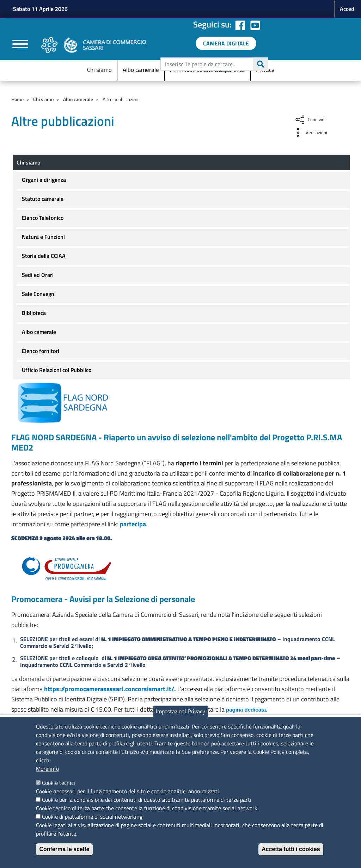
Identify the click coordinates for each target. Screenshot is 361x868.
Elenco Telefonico (43, 218)
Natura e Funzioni (43, 237)
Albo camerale (141, 70)
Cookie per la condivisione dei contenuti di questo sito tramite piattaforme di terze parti (147, 800)
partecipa (133, 524)
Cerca (261, 64)
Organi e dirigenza (44, 180)
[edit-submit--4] (213, 64)
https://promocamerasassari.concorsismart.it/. (110, 689)
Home (17, 99)
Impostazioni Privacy (180, 711)
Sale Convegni (39, 294)
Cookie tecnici (59, 783)
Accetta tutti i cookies (291, 849)
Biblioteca (34, 313)
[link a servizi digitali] (226, 43)
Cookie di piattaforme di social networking (92, 817)
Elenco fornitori (41, 351)
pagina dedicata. (247, 710)
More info (47, 769)
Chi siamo (99, 70)
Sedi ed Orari (38, 275)
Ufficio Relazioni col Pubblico (57, 370)
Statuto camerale (43, 199)
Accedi (348, 9)
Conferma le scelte (64, 849)
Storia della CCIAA (44, 256)
